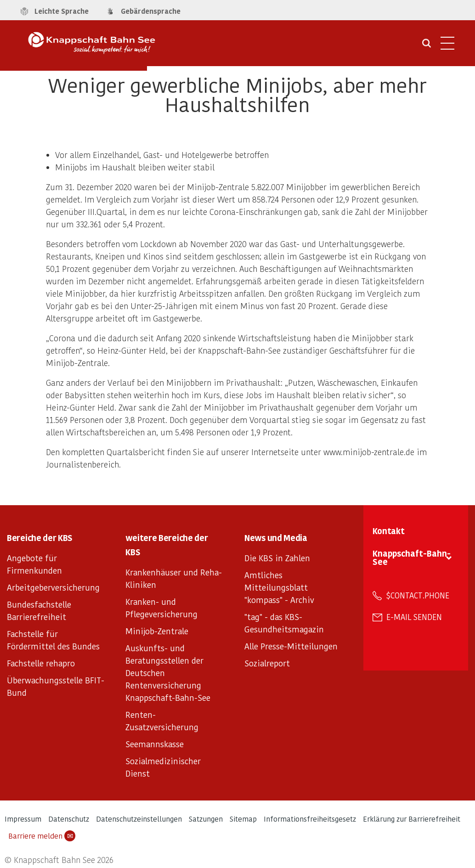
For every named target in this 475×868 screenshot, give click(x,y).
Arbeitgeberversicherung (53, 587)
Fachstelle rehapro (41, 663)
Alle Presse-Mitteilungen (291, 646)
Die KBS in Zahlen (277, 558)
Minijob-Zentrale (157, 631)
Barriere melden (42, 836)
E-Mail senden (414, 617)
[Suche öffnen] (427, 46)
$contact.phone (418, 595)
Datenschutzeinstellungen (139, 819)
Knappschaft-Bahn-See (412, 557)
